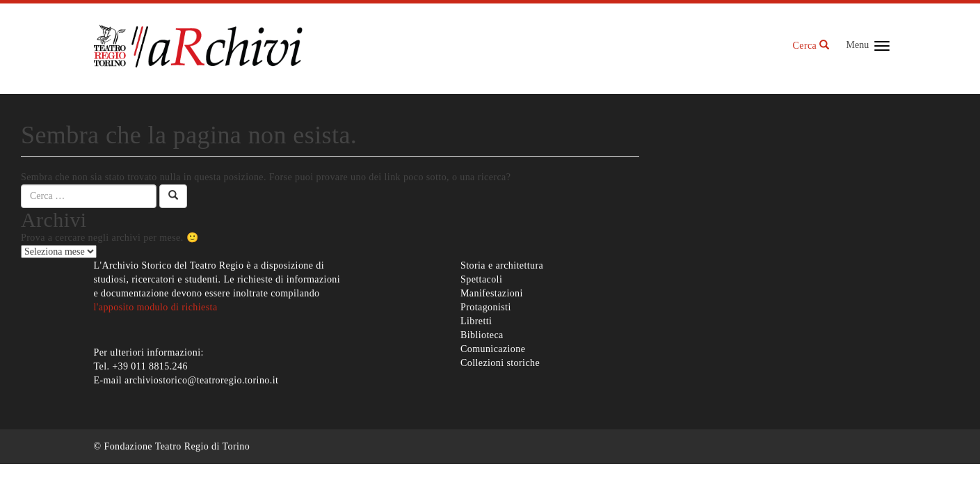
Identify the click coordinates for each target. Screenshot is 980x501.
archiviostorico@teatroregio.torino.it (201, 380)
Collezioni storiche (500, 363)
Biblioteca (482, 335)
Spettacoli (481, 279)
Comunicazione (493, 349)
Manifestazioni (492, 293)
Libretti (476, 321)
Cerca (811, 46)
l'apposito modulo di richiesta (156, 307)
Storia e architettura (502, 265)
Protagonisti (486, 307)
